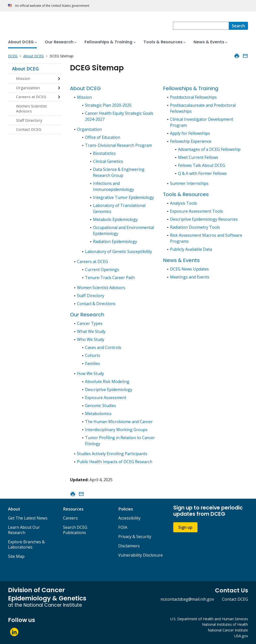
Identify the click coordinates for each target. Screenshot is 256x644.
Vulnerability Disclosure (140, 555)
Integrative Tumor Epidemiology (123, 197)
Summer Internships (189, 183)
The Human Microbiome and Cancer (119, 422)
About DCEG (25, 69)
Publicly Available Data (191, 249)
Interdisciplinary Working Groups (116, 430)
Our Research (87, 315)
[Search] (238, 26)
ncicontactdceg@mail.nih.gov (187, 599)
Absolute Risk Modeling (107, 381)
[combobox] (201, 26)
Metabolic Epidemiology (115, 219)
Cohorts (93, 355)
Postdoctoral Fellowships (193, 97)
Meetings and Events (190, 277)
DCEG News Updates (189, 269)
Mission (23, 78)
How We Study (90, 373)
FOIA (123, 527)
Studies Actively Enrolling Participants (112, 454)
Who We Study (91, 339)
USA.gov (241, 636)
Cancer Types (90, 323)
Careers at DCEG (31, 97)
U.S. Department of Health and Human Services (209, 619)
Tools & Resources (186, 194)
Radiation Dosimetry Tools (195, 227)
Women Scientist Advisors (31, 108)
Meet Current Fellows (198, 157)
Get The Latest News (28, 518)
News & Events (181, 260)
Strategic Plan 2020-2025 (108, 105)
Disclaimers (129, 546)
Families (92, 363)
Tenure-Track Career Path (110, 278)
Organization (28, 88)
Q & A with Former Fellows (202, 173)
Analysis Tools (183, 203)
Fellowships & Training (191, 88)
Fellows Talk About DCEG (201, 165)
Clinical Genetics (108, 161)
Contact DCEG (29, 129)
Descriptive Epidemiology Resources (204, 219)
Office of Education (103, 137)
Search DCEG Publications (75, 530)
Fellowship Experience (191, 141)
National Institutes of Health (225, 624)
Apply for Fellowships (190, 133)
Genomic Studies (100, 406)
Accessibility (129, 518)
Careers (70, 518)
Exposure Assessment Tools (196, 211)
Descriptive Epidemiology (109, 390)
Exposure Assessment (106, 398)
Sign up (185, 527)
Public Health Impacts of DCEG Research (115, 462)
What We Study (91, 331)
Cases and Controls (103, 347)
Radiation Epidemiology (115, 241)
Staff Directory (29, 120)
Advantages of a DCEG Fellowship (209, 149)
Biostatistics (104, 153)
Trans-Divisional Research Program (118, 145)
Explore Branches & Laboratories (26, 544)
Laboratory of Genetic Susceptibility (118, 251)
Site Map (16, 556)
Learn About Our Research (24, 530)
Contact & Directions (96, 304)
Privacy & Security (135, 537)
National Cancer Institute (228, 630)
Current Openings (102, 270)
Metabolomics (98, 414)
